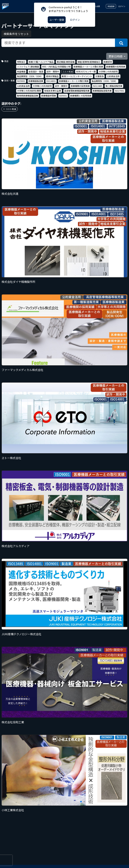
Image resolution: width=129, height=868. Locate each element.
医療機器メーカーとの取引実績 (88, 67)
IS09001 (63, 96)
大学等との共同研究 (108, 71)
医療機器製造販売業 (102, 91)
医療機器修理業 (49, 96)
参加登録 (111, 6)
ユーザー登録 (57, 20)
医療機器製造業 (36, 81)
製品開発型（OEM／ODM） (30, 76)
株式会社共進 (10, 194)
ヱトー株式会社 (11, 458)
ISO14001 (51, 81)
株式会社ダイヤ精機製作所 (18, 282)
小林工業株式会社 (13, 810)
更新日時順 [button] (116, 56)
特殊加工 (21, 62)
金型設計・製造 (36, 71)
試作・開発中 (53, 71)
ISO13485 (98, 86)
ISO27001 (120, 91)
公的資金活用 (113, 76)
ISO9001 (21, 81)
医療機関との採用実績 (81, 96)
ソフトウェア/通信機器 (28, 67)
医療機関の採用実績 (116, 67)
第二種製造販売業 (114, 86)
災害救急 (100, 76)
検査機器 (21, 71)
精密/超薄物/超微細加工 (89, 62)
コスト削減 (68, 71)
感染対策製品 (52, 76)
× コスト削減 (10, 109)
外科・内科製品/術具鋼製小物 (56, 67)
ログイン (122, 6)
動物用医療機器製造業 (28, 96)
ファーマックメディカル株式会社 (22, 370)
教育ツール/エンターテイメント (77, 76)
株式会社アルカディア (16, 546)
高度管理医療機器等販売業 (77, 91)
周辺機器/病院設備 (66, 62)
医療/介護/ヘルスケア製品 (41, 62)
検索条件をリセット (16, 34)
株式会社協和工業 (13, 722)
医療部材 (108, 62)
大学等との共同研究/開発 (29, 91)
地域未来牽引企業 (53, 91)
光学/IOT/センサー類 (86, 71)
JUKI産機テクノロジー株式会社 (21, 634)
